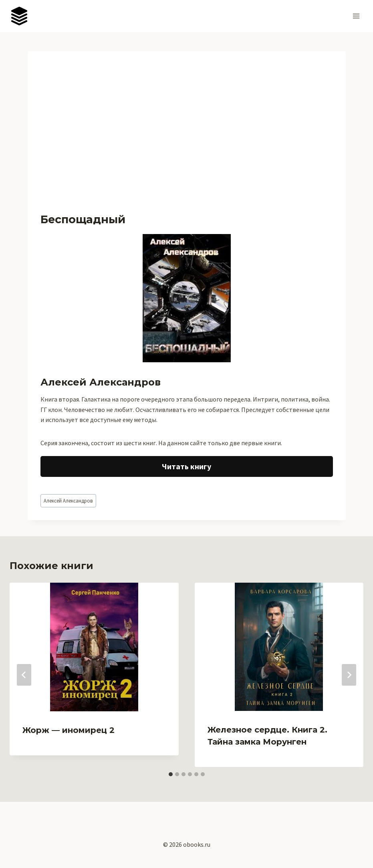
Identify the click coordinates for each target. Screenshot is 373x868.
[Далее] (349, 675)
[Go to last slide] (24, 675)
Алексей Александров (68, 501)
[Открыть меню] (356, 16)
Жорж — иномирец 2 (69, 730)
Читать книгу (186, 466)
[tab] (171, 774)
